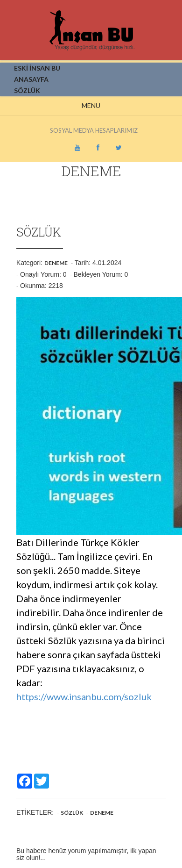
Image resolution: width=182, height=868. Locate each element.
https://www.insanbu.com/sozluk (84, 696)
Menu (91, 105)
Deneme (56, 263)
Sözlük (72, 813)
